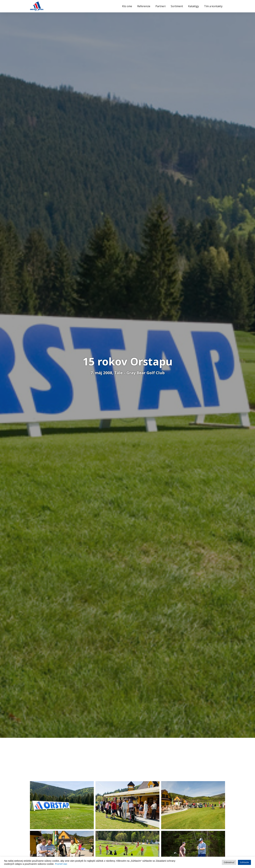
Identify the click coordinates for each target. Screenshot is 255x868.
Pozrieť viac (61, 864)
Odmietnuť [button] (229, 862)
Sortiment (177, 6)
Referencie (144, 6)
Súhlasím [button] (244, 862)
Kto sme (127, 6)
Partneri (161, 6)
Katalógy (194, 6)
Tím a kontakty (213, 6)
